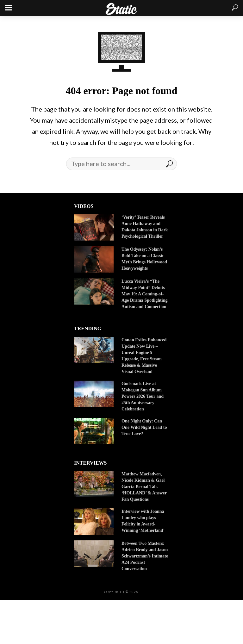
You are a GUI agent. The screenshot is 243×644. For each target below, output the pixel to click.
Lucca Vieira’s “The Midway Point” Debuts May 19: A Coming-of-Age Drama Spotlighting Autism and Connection (144, 294)
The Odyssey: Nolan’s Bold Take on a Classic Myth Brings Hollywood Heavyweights (144, 259)
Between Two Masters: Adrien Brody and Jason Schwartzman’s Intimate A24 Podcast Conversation (145, 556)
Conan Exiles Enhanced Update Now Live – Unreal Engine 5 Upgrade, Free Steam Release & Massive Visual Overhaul (144, 356)
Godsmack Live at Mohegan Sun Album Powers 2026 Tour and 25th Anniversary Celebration (143, 396)
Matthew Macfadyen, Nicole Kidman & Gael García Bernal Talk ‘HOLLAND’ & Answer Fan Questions (144, 487)
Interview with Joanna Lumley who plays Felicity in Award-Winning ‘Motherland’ (143, 521)
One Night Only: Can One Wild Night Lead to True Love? (144, 427)
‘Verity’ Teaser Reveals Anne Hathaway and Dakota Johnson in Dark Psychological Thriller (145, 227)
